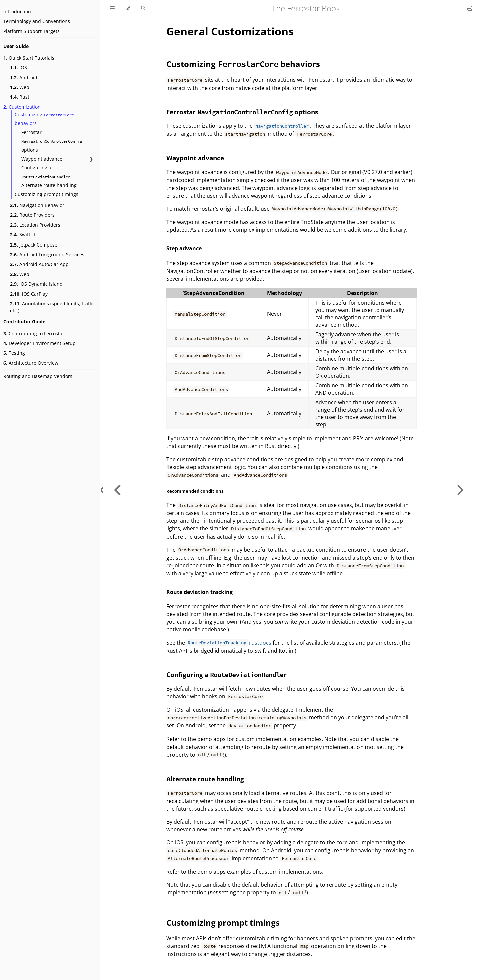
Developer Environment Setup (40, 343)
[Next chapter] (460, 490)
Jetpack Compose (34, 245)
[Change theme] (128, 8)
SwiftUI (23, 235)
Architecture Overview (31, 363)
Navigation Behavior (37, 205)
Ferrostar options (52, 141)
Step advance (184, 248)
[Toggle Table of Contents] (112, 8)
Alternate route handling (49, 185)
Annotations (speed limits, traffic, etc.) (53, 307)
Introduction (17, 12)
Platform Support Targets (32, 31)
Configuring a (46, 172)
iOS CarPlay (29, 294)
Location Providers (35, 225)
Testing (14, 353)
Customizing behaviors (44, 119)
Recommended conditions (195, 491)
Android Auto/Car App (39, 264)
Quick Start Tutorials (29, 58)
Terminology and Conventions (37, 21)
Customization (22, 107)
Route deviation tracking (199, 592)
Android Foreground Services (47, 254)
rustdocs (229, 643)
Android (24, 78)
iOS (19, 68)
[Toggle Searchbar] (143, 8)
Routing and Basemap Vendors (38, 376)
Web (20, 87)
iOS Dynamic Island (36, 284)
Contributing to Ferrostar (34, 333)
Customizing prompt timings (47, 194)
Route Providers (32, 215)
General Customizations (230, 31)
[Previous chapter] (118, 490)
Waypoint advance (42, 159)
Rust (20, 97)
